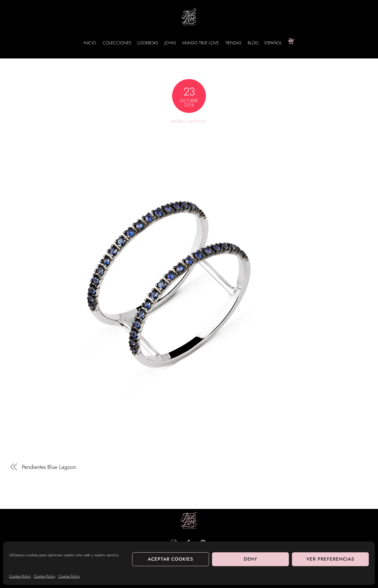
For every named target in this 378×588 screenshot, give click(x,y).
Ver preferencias (330, 559)
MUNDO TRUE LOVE (201, 43)
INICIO (90, 43)
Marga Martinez (189, 121)
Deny (251, 559)
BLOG (253, 43)
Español (273, 43)
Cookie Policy (20, 576)
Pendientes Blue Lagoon (49, 467)
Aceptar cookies (171, 559)
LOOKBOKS (148, 43)
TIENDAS (233, 43)
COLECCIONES (117, 43)
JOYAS (170, 43)
